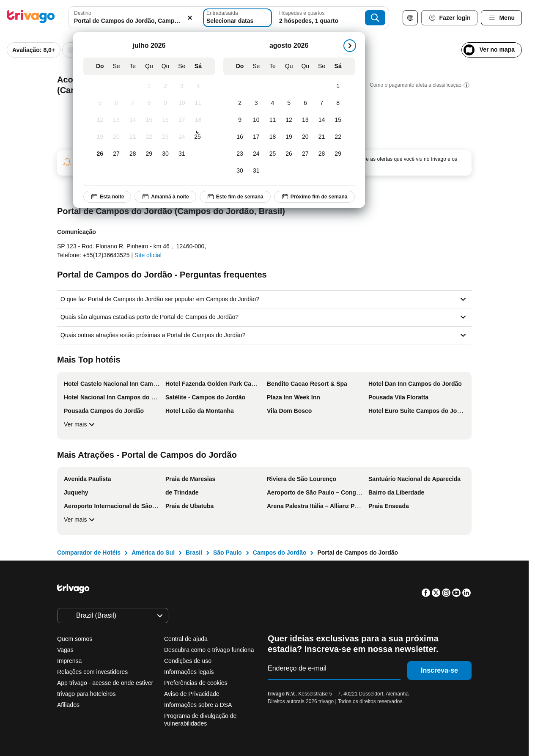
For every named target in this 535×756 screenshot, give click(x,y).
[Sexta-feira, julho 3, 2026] (182, 86)
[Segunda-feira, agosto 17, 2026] (256, 137)
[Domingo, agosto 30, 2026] (240, 171)
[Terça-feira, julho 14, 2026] (133, 120)
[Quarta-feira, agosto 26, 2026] (289, 154)
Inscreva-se (439, 670)
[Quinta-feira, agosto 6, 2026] (305, 103)
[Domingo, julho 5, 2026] (100, 103)
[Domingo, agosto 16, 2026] (240, 137)
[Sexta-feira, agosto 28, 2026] (322, 154)
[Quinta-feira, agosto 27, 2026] (305, 154)
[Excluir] (185, 18)
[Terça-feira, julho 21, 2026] (133, 137)
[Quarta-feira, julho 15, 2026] (149, 120)
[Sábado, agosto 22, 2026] (338, 137)
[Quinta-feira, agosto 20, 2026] (305, 137)
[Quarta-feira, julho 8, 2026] (149, 103)
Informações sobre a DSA (198, 705)
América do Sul (153, 553)
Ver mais (80, 424)
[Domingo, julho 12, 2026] (100, 120)
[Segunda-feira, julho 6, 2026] (116, 103)
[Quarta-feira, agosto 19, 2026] (289, 137)
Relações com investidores (92, 672)
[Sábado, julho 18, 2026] (198, 120)
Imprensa (69, 661)
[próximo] (349, 46)
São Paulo (228, 553)
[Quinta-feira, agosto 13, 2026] (305, 120)
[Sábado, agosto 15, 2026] (338, 120)
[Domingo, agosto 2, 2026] (240, 103)
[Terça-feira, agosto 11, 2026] (273, 120)
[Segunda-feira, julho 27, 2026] (116, 154)
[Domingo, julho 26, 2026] (100, 154)
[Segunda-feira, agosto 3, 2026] (256, 103)
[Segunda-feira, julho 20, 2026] (116, 137)
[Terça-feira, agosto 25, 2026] (273, 154)
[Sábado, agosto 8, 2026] (338, 103)
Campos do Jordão (280, 553)
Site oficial (148, 255)
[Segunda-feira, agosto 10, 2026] (256, 120)
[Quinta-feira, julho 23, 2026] (165, 137)
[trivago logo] (31, 18)
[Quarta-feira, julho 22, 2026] (149, 137)
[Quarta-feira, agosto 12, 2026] (289, 120)
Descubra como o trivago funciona (209, 650)
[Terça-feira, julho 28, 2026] (133, 154)
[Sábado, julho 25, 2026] (198, 137)
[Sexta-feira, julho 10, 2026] (182, 103)
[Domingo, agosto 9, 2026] (240, 120)
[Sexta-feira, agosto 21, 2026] (322, 137)
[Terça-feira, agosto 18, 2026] (273, 137)
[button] (132, 18)
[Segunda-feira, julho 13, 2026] (116, 120)
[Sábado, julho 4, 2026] (198, 86)
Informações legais (189, 672)
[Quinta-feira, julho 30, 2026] (165, 154)
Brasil (194, 553)
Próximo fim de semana (314, 197)
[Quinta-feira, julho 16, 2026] (165, 120)
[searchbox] (132, 21)
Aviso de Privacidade (192, 694)
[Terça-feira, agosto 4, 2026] (273, 103)
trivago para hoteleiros (86, 694)
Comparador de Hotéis (89, 553)
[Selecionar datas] (238, 18)
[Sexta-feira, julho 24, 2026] (182, 137)
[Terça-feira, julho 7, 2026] (133, 103)
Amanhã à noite (165, 197)
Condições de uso (188, 661)
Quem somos (75, 639)
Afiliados (68, 705)
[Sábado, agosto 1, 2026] (338, 86)
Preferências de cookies (196, 683)
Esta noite (107, 197)
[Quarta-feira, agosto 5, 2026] (289, 103)
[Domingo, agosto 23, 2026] (240, 154)
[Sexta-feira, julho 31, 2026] (182, 154)
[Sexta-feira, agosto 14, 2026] (322, 120)
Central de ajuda (186, 639)
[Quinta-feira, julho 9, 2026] (165, 103)
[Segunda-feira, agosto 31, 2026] (256, 171)
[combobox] (132, 18)
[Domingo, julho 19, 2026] (100, 137)
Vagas (65, 650)
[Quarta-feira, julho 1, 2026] (149, 86)
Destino (83, 13)
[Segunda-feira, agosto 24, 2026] (256, 154)
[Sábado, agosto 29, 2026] (338, 154)
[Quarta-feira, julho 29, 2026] (149, 154)
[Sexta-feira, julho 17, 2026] (182, 120)
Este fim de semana (235, 197)
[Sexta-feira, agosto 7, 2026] (322, 103)
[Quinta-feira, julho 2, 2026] (165, 86)
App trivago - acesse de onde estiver (105, 683)
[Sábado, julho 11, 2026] (198, 103)
